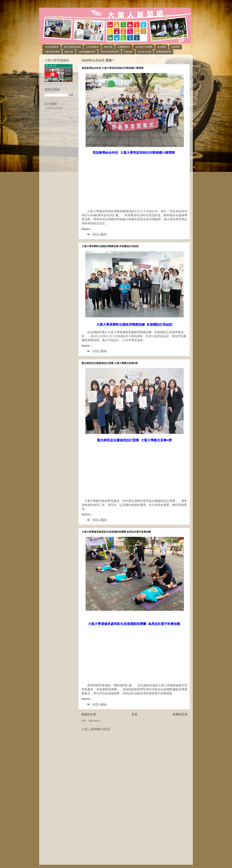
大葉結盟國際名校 (87, 52)
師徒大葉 (69, 52)
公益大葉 (175, 47)
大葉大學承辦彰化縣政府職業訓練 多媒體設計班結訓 (110, 246)
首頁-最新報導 (52, 47)
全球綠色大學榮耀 (144, 47)
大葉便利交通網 (52, 52)
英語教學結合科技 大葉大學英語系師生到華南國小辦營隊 (113, 68)
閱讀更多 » (87, 229)
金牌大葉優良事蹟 (72, 47)
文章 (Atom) (94, 721)
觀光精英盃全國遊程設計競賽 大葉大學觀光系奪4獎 (110, 363)
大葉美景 (128, 52)
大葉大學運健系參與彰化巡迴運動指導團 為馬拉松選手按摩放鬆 (116, 532)
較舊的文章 (180, 714)
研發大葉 (108, 47)
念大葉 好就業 (144, 52)
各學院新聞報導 (163, 52)
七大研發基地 (92, 47)
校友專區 (162, 47)
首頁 (134, 714)
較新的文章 (89, 714)
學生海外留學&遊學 (110, 52)
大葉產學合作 (124, 47)
